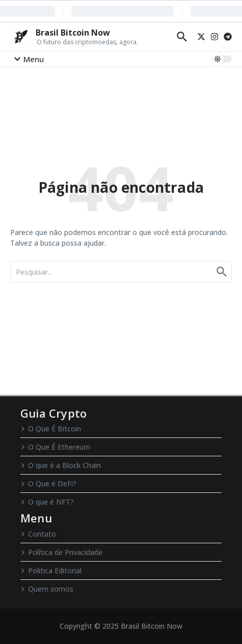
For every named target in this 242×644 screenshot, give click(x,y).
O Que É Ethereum (55, 447)
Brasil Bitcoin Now (73, 33)
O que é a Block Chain (61, 465)
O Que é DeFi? (48, 484)
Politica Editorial (51, 570)
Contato (38, 534)
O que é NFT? (47, 502)
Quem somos (47, 589)
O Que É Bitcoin (51, 429)
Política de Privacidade (61, 552)
